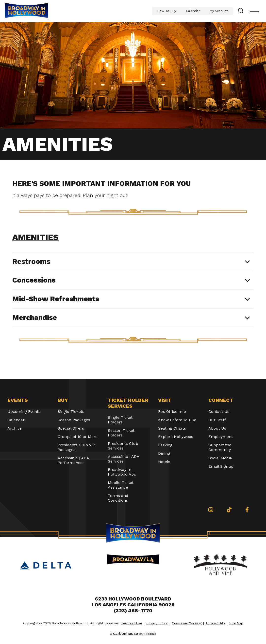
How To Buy (167, 11)
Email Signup (221, 466)
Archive (15, 428)
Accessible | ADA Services (124, 459)
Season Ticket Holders (121, 433)
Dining (164, 453)
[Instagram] (211, 510)
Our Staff (217, 420)
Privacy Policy (157, 623)
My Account (219, 11)
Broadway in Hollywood (27, 11)
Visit (165, 400)
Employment (221, 437)
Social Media (220, 458)
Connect (221, 400)
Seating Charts (172, 428)
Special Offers (71, 428)
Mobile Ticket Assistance (121, 485)
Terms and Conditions (118, 498)
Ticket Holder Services (128, 403)
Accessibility (215, 623)
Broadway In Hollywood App (122, 472)
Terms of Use (132, 623)
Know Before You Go (177, 420)
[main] (133, 200)
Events (18, 400)
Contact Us (219, 412)
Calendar (193, 11)
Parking (165, 445)
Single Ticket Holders (120, 420)
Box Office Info (172, 412)
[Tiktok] (229, 510)
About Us (217, 428)
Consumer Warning (187, 623)
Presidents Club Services (123, 446)
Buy (63, 400)
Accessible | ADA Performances (73, 460)
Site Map (236, 623)
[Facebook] (247, 510)
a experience (133, 634)
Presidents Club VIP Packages (76, 447)
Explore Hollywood (176, 437)
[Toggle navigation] (254, 11)
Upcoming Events (24, 412)
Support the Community (220, 447)
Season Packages (74, 420)
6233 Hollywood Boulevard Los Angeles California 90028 (133, 602)
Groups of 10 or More (78, 437)
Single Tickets (71, 412)
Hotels (164, 462)
